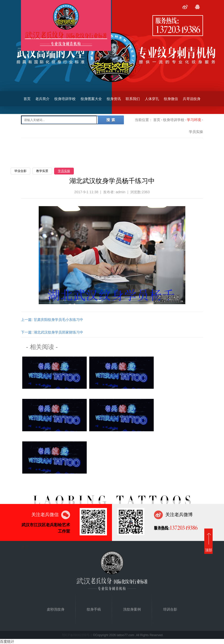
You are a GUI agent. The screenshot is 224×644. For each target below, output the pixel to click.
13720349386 (178, 29)
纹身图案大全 (91, 99)
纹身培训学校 (65, 99)
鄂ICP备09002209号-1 (77, 635)
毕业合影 (20, 171)
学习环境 (194, 120)
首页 (27, 99)
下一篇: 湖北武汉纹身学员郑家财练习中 (52, 332)
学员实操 (64, 171)
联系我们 (133, 99)
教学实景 (42, 171)
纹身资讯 (114, 99)
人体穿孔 (152, 99)
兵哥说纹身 (192, 99)
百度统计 (7, 641)
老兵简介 (42, 99)
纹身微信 (171, 99)
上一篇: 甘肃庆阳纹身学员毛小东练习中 (52, 320)
